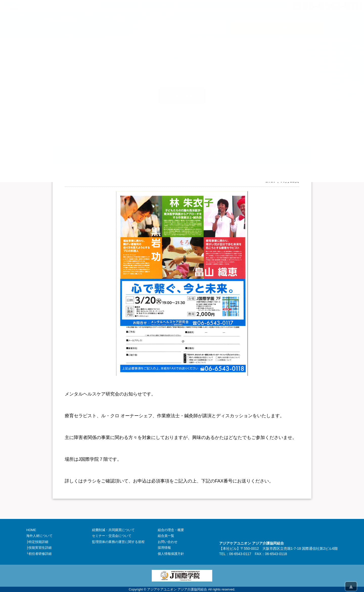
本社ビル (230, 549)
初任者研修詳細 (40, 554)
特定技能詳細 (38, 542)
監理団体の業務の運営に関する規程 (118, 542)
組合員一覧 (166, 536)
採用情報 (164, 548)
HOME (31, 530)
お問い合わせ (168, 542)
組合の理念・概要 (171, 530)
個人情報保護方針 (171, 554)
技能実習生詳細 (40, 548)
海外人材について (39, 536)
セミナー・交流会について (112, 536)
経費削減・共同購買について (113, 530)
